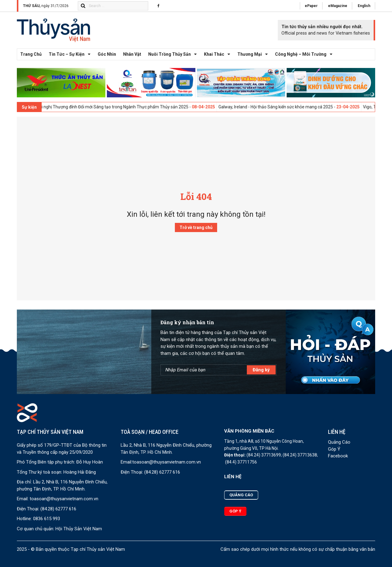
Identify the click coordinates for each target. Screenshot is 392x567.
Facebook (338, 456)
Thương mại (254, 54)
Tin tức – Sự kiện (71, 54)
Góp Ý (334, 449)
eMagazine (338, 6)
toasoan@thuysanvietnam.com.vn (64, 499)
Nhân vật (132, 54)
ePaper (311, 6)
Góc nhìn (107, 54)
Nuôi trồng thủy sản (174, 54)
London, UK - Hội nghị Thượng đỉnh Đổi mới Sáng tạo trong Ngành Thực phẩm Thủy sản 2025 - (119, 107)
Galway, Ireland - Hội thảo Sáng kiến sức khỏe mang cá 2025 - (295, 107)
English (364, 6)
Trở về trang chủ (196, 227)
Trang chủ (31, 54)
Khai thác (219, 54)
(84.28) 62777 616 (58, 509)
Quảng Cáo (339, 442)
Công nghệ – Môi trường (305, 54)
